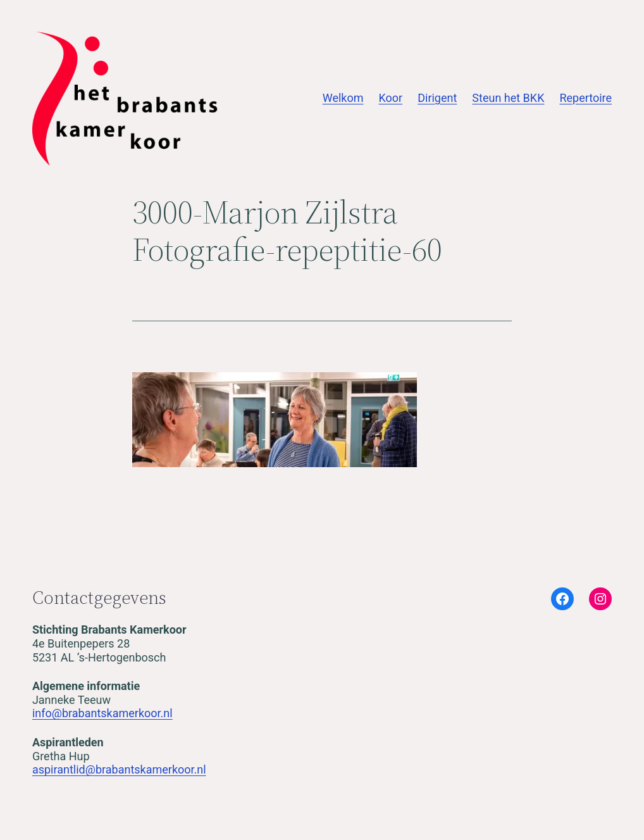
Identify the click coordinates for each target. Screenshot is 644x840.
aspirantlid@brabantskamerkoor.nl (119, 769)
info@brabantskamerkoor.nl (102, 713)
